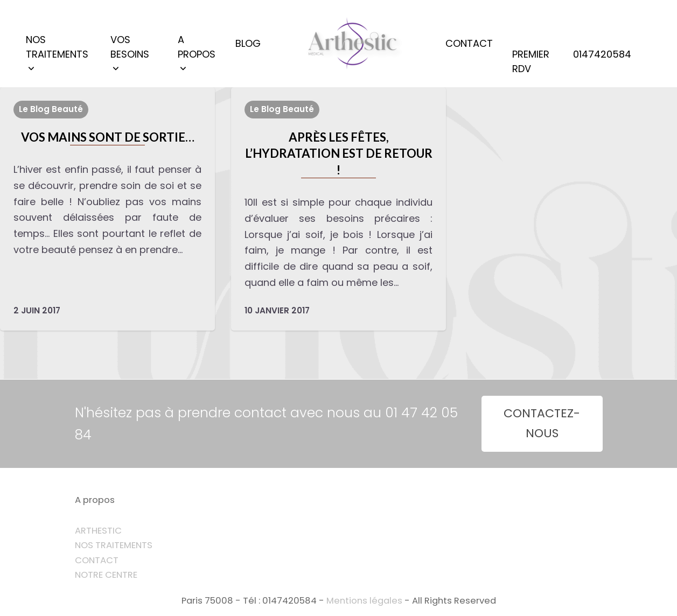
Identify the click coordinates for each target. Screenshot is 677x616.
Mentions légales (364, 601)
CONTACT (97, 560)
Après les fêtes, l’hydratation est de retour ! (339, 153)
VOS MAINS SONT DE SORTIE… (108, 137)
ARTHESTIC (98, 531)
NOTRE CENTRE (106, 575)
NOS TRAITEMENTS (114, 545)
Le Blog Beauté (51, 109)
